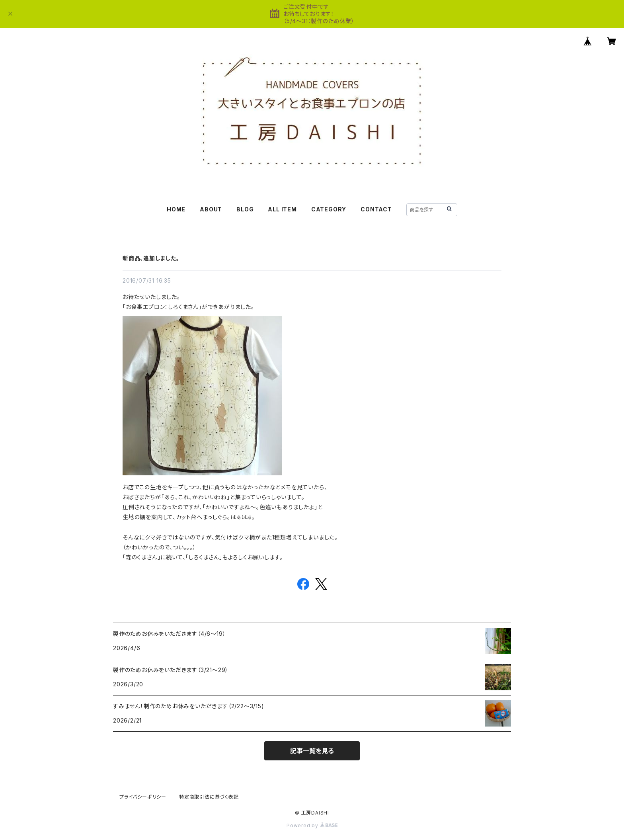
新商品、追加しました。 (151, 258)
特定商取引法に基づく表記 (209, 797)
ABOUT (211, 209)
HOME (176, 209)
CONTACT (376, 209)
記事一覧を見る (312, 751)
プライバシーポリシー (143, 797)
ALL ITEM (282, 209)
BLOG (245, 209)
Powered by (312, 825)
